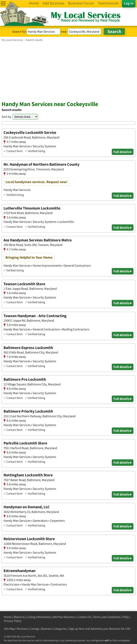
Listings (34, 629)
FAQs (126, 617)
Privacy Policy (13, 621)
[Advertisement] (68, 71)
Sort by (6, 117)
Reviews (22, 629)
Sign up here (77, 629)
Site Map (9, 629)
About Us (19, 617)
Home (8, 617)
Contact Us (84, 617)
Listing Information (39, 617)
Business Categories (54, 629)
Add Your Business (64, 617)
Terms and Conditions (107, 617)
